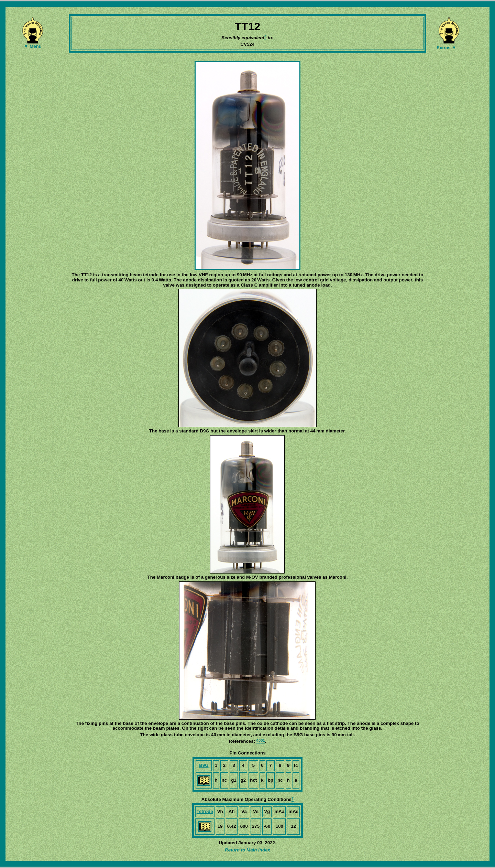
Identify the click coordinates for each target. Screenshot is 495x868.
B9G (204, 765)
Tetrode (205, 811)
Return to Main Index (247, 850)
